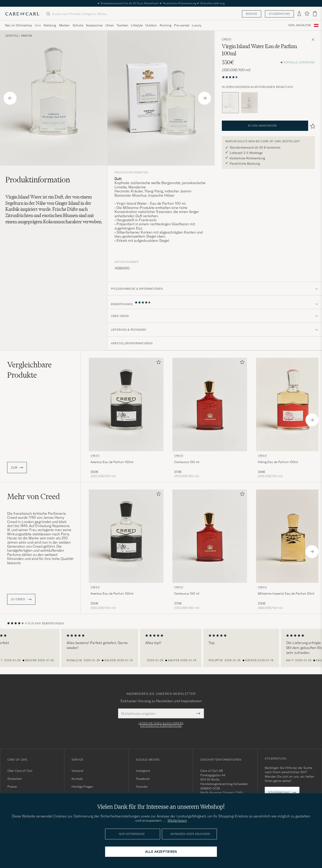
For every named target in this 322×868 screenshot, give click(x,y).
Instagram (143, 771)
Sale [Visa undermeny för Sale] (38, 25)
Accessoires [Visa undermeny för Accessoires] (94, 25)
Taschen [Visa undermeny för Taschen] (122, 25)
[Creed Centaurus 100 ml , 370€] (210, 418)
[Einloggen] (299, 14)
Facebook (143, 779)
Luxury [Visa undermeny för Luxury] (197, 25)
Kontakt (77, 779)
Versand (77, 771)
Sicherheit (15, 779)
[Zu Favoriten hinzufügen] (158, 363)
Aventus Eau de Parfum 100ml (112, 462)
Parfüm (27, 36)
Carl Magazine (300, 25)
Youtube (142, 787)
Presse (12, 787)
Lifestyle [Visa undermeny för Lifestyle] (137, 25)
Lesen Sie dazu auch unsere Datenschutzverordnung (161, 725)
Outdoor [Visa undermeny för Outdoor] (151, 25)
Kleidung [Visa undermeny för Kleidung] (50, 25)
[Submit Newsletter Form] (198, 713)
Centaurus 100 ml (187, 462)
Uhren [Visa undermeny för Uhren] (110, 25)
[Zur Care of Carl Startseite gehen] (22, 14)
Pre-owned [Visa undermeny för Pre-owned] (182, 25)
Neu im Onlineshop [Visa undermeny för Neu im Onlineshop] (18, 25)
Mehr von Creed (34, 496)
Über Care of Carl (20, 771)
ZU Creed (21, 599)
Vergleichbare (29, 370)
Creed (227, 39)
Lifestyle (12, 36)
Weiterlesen (177, 820)
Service (252, 14)
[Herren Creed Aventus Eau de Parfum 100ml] (126, 404)
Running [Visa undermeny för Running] (165, 25)
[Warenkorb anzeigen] (315, 14)
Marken (64, 25)
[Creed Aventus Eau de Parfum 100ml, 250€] (126, 418)
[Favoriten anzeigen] (307, 14)
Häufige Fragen (82, 787)
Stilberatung (279, 14)
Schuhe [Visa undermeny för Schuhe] (78, 25)
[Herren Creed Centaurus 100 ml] (210, 404)
